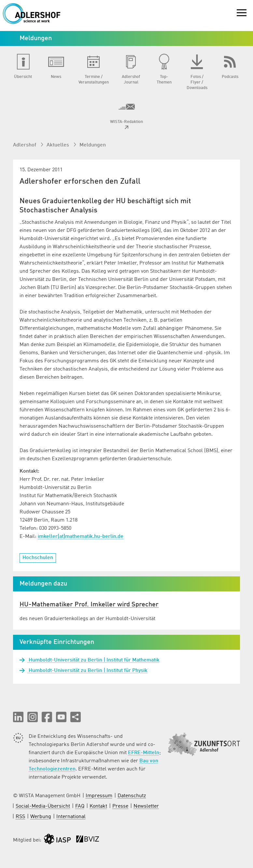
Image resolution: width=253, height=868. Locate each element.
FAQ (80, 806)
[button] (18, 717)
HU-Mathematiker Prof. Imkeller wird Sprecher (89, 605)
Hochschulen (38, 558)
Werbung (41, 817)
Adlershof (25, 145)
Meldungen (93, 145)
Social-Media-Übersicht (43, 806)
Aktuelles (58, 145)
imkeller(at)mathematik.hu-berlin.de (81, 537)
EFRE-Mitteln (144, 753)
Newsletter (146, 806)
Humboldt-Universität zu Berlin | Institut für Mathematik (93, 660)
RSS (20, 817)
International (71, 817)
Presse (120, 806)
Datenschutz (132, 796)
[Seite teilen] (76, 717)
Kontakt (98, 806)
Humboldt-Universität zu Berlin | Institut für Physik (87, 671)
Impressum (99, 796)
